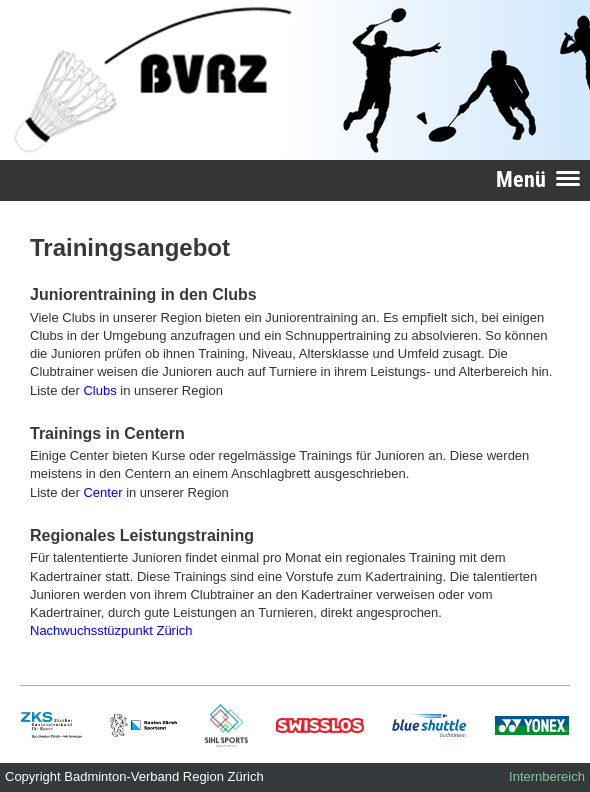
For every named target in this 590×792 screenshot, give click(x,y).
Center (102, 492)
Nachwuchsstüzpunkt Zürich (111, 630)
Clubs (99, 390)
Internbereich (547, 776)
